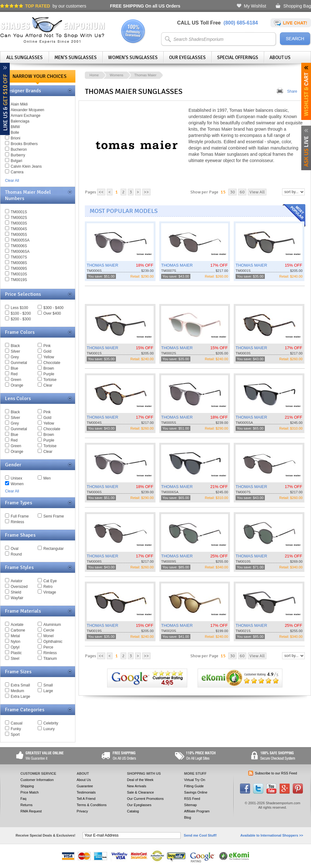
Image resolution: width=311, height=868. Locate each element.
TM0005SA (20, 240)
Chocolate (52, 363)
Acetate (17, 625)
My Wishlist (255, 6)
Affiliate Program (197, 811)
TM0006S (19, 246)
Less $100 (19, 308)
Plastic (16, 653)
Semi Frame (54, 516)
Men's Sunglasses (76, 57)
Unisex (16, 478)
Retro (48, 587)
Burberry (18, 155)
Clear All (12, 181)
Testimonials (86, 792)
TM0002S (19, 218)
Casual (16, 723)
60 (242, 192)
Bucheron (19, 149)
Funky (16, 729)
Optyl (15, 647)
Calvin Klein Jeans (26, 166)
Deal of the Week (140, 780)
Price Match (30, 792)
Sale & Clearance (140, 792)
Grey (15, 357)
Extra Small (20, 685)
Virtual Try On (195, 780)
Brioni (16, 138)
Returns (27, 805)
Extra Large (20, 697)
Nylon (16, 642)
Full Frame (20, 516)
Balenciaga (20, 121)
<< (101, 192)
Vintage (50, 592)
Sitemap (190, 805)
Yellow (49, 357)
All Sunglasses (25, 57)
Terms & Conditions (92, 805)
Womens (116, 75)
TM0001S (19, 212)
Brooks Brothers (24, 144)
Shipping (27, 786)
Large (48, 691)
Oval (15, 549)
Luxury (49, 729)
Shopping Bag (297, 6)
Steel (15, 659)
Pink (47, 346)
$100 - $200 (21, 313)
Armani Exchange (26, 116)
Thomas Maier (145, 75)
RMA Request (31, 811)
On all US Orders (145, 6)
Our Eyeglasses (187, 57)
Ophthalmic (53, 642)
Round (16, 554)
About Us (280, 57)
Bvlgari (16, 161)
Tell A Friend (86, 799)
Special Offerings (238, 57)
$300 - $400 (53, 308)
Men (47, 478)
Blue (14, 368)
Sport (15, 735)
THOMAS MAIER (102, 265)
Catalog (133, 811)
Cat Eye (50, 581)
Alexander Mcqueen (27, 110)
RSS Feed (192, 799)
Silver (15, 351)
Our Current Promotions (145, 799)
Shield (16, 592)
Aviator (16, 581)
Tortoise (50, 380)
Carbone (18, 630)
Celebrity (51, 723)
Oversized (19, 587)
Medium (17, 691)
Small (48, 685)
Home (94, 75)
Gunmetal (19, 363)
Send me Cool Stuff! (200, 835)
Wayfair (17, 598)
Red (14, 374)
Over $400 (52, 313)
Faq (23, 799)
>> (146, 192)
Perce (48, 647)
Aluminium (52, 625)
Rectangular (54, 549)
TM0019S (19, 280)
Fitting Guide (194, 786)
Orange (17, 385)
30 (232, 192)
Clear (48, 385)
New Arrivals (136, 786)
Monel (49, 636)
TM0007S (19, 257)
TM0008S (19, 263)
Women (17, 484)
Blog (188, 817)
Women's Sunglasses (133, 57)
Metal (15, 636)
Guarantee (85, 786)
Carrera (17, 172)
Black (15, 346)
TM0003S (19, 223)
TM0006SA (20, 252)
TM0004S (19, 229)
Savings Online (196, 792)
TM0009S (19, 269)
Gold (47, 351)
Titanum (50, 659)
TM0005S (19, 235)
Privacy (82, 811)
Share (292, 91)
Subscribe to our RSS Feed (276, 773)
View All (257, 192)
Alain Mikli (19, 104)
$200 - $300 (21, 319)
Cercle (49, 630)
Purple (49, 374)
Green (16, 380)
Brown (49, 368)
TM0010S (19, 274)
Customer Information (37, 780)
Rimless (17, 522)
